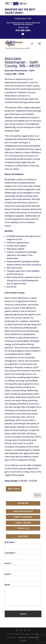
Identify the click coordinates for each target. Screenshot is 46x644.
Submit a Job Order (23, 517)
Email (8, 574)
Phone (8, 563)
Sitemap (22, 637)
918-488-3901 (23, 503)
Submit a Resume (23, 523)
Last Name (10, 553)
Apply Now (14, 489)
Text (20, 27)
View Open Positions (23, 511)
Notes (7, 585)
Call (26, 27)
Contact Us (23, 528)
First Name (10, 542)
